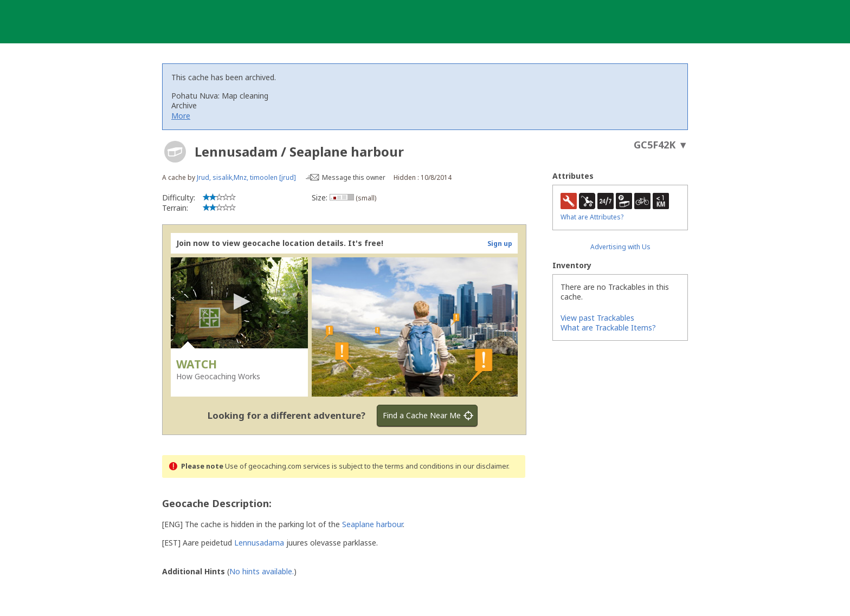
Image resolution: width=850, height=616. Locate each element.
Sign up (500, 244)
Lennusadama (259, 543)
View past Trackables (597, 318)
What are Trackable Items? (608, 328)
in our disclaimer (482, 466)
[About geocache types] (175, 152)
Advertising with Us (620, 247)
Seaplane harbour (372, 524)
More (181, 116)
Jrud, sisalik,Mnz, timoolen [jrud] (246, 177)
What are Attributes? (592, 217)
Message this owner (354, 177)
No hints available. (262, 571)
